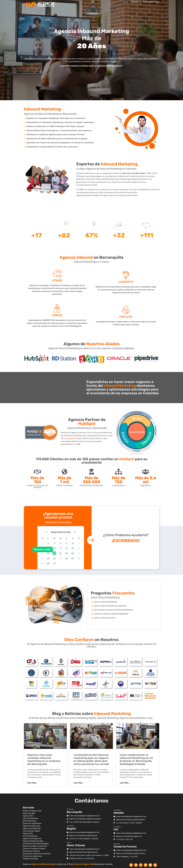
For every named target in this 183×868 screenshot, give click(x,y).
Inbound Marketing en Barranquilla (87, 428)
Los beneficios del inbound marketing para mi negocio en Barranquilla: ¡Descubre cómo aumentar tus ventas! (91, 759)
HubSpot (70, 438)
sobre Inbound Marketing (105, 597)
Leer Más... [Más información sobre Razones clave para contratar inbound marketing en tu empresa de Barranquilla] (32, 783)
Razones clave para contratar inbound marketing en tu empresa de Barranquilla (44, 759)
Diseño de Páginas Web (84, 864)
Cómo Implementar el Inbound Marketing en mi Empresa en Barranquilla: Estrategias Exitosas (136, 759)
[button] (136, 2)
